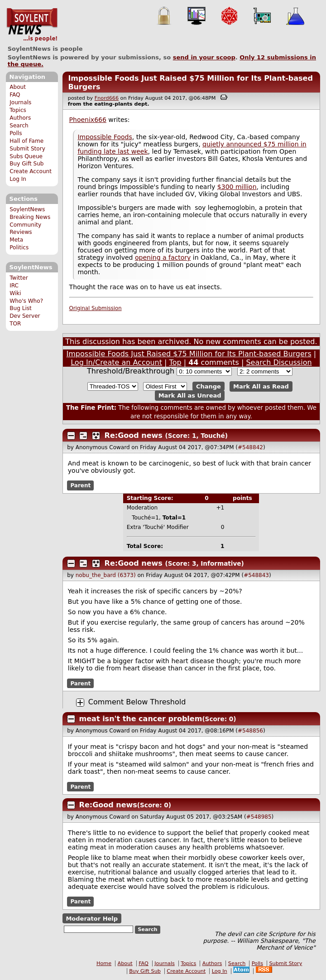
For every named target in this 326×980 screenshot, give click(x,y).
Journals (20, 102)
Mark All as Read (261, 386)
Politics (19, 247)
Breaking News (30, 217)
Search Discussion (279, 362)
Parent (80, 485)
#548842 (250, 447)
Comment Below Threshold (137, 702)
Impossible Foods (105, 137)
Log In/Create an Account (116, 362)
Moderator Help (92, 918)
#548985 (259, 817)
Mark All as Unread (190, 395)
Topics (18, 110)
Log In (18, 179)
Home (104, 963)
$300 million (237, 187)
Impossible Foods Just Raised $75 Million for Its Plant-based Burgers (189, 354)
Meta (16, 240)
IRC (14, 286)
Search (19, 126)
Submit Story (27, 149)
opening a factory (163, 257)
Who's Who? (26, 301)
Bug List (21, 308)
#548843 (256, 575)
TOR (15, 324)
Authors (20, 118)
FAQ (15, 95)
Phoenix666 (88, 120)
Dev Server (25, 316)
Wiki (15, 293)
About (18, 87)
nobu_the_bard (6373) (106, 575)
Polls (16, 133)
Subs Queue (26, 156)
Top (175, 362)
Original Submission (96, 308)
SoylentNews (32, 25)
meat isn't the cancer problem (141, 719)
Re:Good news (134, 435)
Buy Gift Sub (26, 164)
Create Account (31, 171)
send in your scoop (204, 57)
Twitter (19, 278)
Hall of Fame (26, 141)
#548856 (250, 731)
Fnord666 (107, 98)
